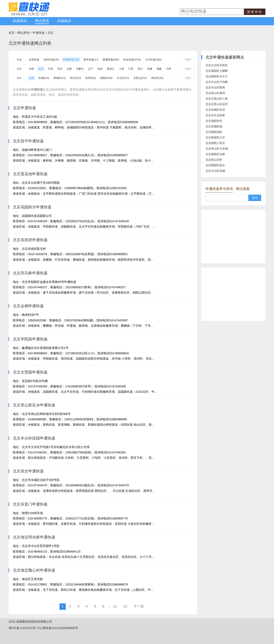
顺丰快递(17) (91, 60)
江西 (168, 69)
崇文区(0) (75, 78)
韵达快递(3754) (132, 60)
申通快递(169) (71, 60)
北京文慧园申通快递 (30, 372)
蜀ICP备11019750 (21, 628)
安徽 (150, 69)
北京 (51, 33)
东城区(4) (44, 78)
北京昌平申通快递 (28, 141)
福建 (159, 69)
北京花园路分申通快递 (32, 207)
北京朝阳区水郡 (215, 154)
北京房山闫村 (214, 160)
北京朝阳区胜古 (215, 165)
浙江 (140, 69)
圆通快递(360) (111, 60)
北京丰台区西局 (215, 87)
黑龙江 (111, 69)
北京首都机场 (214, 126)
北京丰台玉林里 (215, 115)
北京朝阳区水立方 (217, 76)
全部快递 (34, 60)
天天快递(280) (153, 60)
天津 (50, 69)
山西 (69, 69)
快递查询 (20, 21)
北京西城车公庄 (215, 137)
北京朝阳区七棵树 (217, 71)
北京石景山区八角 (217, 99)
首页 (12, 33)
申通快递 (39, 33)
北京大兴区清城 (215, 171)
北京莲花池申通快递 (30, 174)
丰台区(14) (123, 78)
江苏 (131, 69)
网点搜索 (243, 189)
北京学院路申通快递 (30, 339)
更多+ (188, 60)
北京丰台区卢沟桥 (217, 82)
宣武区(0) (91, 78)
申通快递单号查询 (219, 189)
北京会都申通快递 (28, 306)
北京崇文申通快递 (28, 471)
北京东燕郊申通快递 (30, 240)
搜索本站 (255, 12)
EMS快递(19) (51, 60)
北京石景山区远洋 (217, 104)
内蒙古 (80, 69)
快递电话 (64, 21)
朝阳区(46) (106, 78)
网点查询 (42, 21)
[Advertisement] (233, 237)
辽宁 (91, 69)
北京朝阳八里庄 (215, 143)
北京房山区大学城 (217, 149)
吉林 (100, 69)
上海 (121, 69)
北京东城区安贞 (215, 110)
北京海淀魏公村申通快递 (34, 570)
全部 (31, 69)
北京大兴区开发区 (217, 65)
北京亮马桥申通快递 (30, 273)
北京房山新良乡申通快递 (34, 405)
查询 (255, 198)
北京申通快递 (24, 108)
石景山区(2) (140, 78)
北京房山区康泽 (215, 93)
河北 (60, 69)
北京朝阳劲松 (214, 132)
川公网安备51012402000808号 (57, 628)
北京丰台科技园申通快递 (34, 438)
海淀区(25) (157, 78)
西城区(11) (60, 78)
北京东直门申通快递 (30, 504)
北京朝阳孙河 (214, 121)
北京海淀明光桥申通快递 (34, 537)
